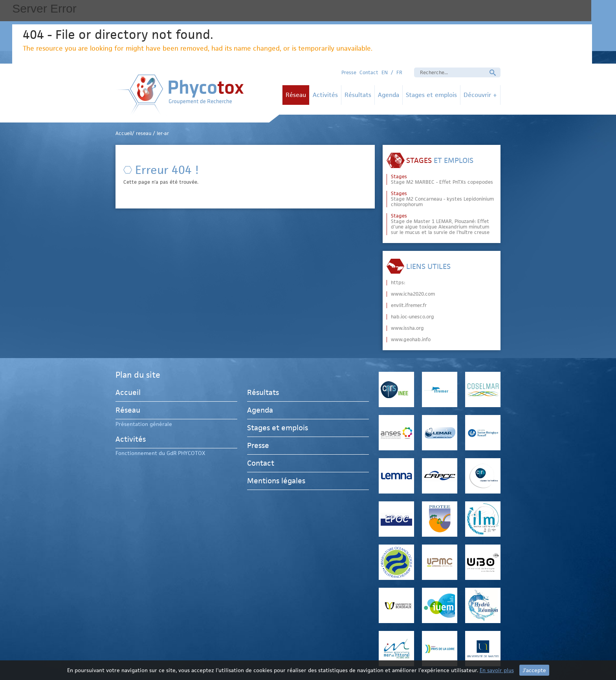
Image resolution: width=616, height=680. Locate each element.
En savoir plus (497, 670)
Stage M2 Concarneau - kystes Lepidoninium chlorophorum (442, 199)
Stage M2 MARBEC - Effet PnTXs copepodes (442, 179)
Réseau (296, 95)
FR (399, 72)
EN (385, 72)
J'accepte (534, 670)
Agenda (389, 95)
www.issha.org (407, 328)
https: (398, 283)
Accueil (128, 394)
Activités (325, 95)
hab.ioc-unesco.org (412, 317)
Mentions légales (276, 481)
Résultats (358, 95)
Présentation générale (144, 424)
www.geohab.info (411, 340)
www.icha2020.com (413, 294)
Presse (349, 72)
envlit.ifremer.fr (409, 305)
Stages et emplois (431, 95)
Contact (369, 72)
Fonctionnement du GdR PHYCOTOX (160, 453)
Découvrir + (480, 95)
